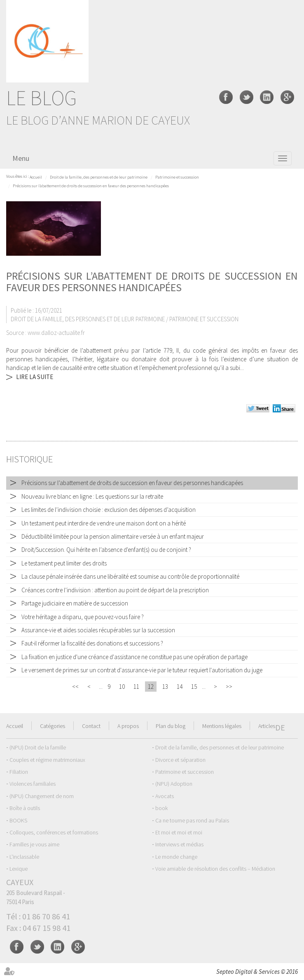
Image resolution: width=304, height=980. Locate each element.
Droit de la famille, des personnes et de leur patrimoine (99, 177)
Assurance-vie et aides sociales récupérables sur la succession (98, 630)
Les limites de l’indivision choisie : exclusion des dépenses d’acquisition (109, 510)
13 (165, 687)
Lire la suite (35, 377)
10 (122, 687)
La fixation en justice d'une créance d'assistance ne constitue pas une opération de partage (134, 657)
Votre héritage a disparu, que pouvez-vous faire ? (83, 617)
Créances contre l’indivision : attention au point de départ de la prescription (115, 590)
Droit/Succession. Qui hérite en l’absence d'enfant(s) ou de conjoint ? (106, 550)
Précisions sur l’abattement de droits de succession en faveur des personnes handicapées (91, 186)
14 (180, 687)
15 (194, 687)
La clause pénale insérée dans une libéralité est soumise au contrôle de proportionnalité (130, 576)
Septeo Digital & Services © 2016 (257, 972)
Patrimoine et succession (177, 177)
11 (136, 687)
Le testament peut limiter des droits (64, 563)
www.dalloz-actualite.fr (56, 333)
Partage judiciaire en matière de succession (75, 603)
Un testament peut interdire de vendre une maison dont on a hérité (104, 523)
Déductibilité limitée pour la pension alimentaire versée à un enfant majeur (113, 536)
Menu (21, 158)
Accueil (36, 177)
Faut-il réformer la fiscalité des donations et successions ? (92, 643)
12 (151, 687)
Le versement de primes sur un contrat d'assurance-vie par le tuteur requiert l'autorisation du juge (142, 670)
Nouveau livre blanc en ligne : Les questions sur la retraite (92, 496)
